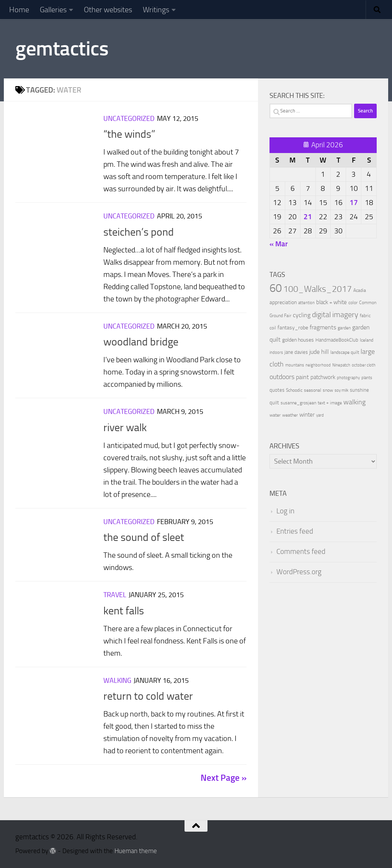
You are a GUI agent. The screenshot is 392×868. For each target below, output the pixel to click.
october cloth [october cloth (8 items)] (364, 365)
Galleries (53, 10)
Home (19, 10)
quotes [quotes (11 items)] (277, 390)
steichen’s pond (139, 232)
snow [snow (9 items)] (328, 390)
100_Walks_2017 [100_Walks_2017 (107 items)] (318, 289)
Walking (117, 681)
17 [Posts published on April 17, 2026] (354, 203)
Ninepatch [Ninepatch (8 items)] (341, 365)
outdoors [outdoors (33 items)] (282, 377)
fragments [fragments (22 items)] (323, 327)
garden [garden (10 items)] (344, 328)
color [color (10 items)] (353, 303)
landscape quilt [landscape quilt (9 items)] (345, 352)
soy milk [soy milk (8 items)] (341, 390)
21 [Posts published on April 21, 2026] (308, 217)
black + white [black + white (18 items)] (332, 302)
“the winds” (129, 134)
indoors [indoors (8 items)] (276, 353)
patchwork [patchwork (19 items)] (323, 377)
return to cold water (148, 696)
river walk (125, 427)
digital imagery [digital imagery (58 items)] (335, 314)
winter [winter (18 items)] (307, 415)
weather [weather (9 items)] (290, 415)
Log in (285, 511)
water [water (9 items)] (275, 415)
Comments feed (301, 552)
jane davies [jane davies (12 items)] (296, 352)
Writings (156, 10)
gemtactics (62, 49)
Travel (115, 595)
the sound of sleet (144, 537)
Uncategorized (129, 119)
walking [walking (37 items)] (354, 402)
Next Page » (224, 778)
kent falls (124, 611)
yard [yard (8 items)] (320, 415)
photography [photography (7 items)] (348, 378)
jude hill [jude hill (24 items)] (319, 352)
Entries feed (295, 531)
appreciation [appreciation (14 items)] (283, 302)
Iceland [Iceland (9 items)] (367, 340)
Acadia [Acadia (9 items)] (360, 290)
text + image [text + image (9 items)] (330, 403)
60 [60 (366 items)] (276, 288)
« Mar (279, 244)
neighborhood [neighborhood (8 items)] (318, 365)
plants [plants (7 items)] (367, 378)
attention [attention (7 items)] (306, 303)
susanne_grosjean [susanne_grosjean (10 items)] (298, 403)
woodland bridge (141, 342)
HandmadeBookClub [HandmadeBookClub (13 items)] (337, 340)
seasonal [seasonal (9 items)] (313, 390)
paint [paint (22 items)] (302, 377)
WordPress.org (299, 572)
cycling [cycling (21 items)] (302, 315)
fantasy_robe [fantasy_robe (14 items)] (293, 328)
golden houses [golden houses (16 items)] (298, 340)
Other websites (108, 10)
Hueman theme (136, 851)
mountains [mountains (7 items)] (295, 365)
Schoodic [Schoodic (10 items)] (294, 390)
